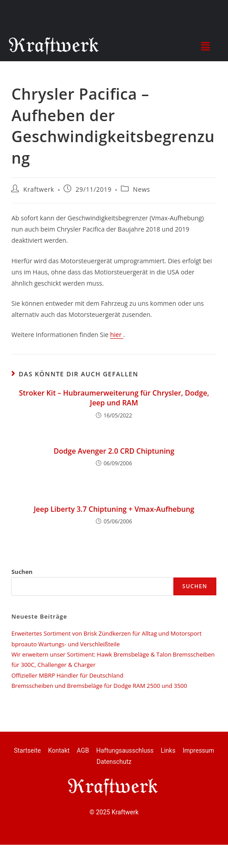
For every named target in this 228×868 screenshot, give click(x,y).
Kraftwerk (39, 189)
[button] (205, 46)
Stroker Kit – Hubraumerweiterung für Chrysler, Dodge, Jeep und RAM (114, 398)
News (142, 189)
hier (117, 335)
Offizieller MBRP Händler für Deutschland (67, 675)
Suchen (22, 572)
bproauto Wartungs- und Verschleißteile (65, 644)
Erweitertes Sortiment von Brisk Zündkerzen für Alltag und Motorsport (106, 633)
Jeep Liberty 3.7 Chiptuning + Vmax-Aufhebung (114, 509)
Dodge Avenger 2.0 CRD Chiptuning (114, 451)
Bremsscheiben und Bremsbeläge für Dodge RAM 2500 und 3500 (99, 686)
